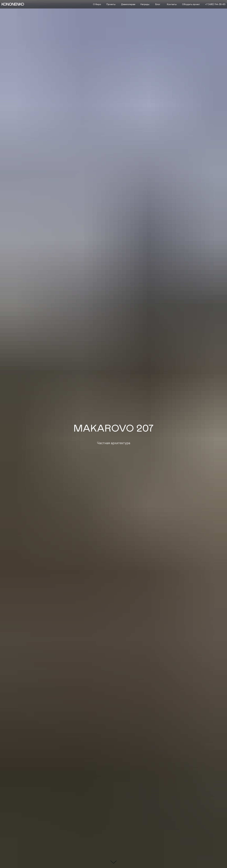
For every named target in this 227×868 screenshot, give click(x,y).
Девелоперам (128, 4)
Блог (158, 4)
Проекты (111, 4)
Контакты (172, 4)
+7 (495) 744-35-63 (215, 4)
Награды (145, 4)
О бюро (97, 4)
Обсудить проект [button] (191, 4)
